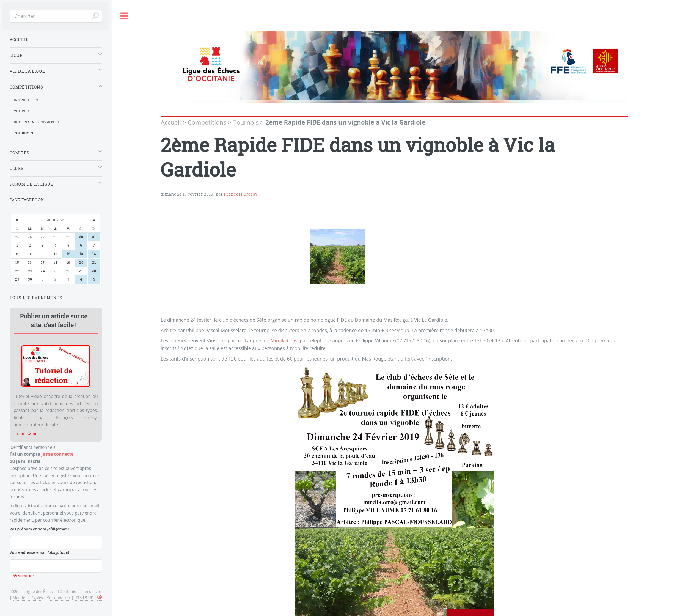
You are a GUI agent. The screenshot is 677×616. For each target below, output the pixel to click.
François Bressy (241, 194)
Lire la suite (30, 434)
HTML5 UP (84, 598)
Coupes (21, 111)
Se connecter (59, 598)
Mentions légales (28, 598)
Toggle (125, 16)
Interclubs (26, 100)
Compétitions (207, 122)
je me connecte (57, 454)
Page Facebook (27, 200)
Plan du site (91, 591)
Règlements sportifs (36, 122)
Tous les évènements (36, 298)
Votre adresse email (39, 552)
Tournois (246, 122)
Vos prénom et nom (39, 529)
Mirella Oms (284, 340)
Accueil (171, 122)
